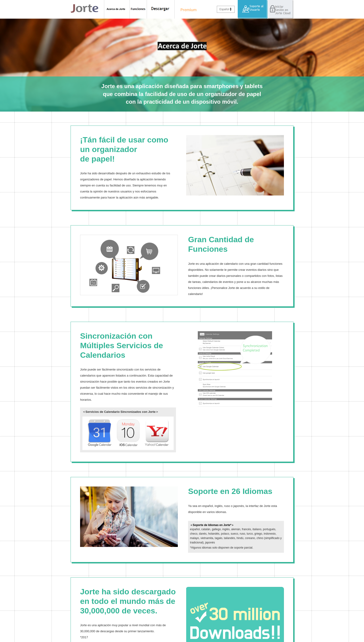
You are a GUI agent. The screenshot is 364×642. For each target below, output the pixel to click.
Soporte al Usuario (253, 9)
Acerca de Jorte (117, 9)
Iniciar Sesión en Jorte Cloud (280, 9)
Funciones (138, 9)
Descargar (161, 9)
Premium (187, 9)
